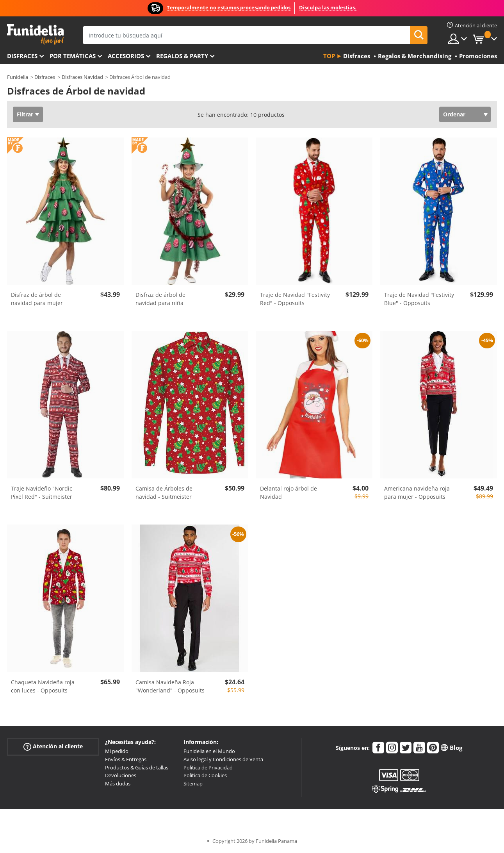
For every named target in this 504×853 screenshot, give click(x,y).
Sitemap (193, 783)
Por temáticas (73, 56)
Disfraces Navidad (82, 77)
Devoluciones (121, 775)
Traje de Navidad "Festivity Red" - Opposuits (295, 299)
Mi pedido (117, 751)
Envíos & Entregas (126, 759)
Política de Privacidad (208, 767)
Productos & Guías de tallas (137, 767)
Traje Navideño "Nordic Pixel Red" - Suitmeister (42, 493)
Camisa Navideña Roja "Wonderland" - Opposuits (170, 686)
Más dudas (118, 783)
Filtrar (25, 114)
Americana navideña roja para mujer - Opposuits (417, 493)
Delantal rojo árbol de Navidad (289, 493)
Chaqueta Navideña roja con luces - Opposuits (43, 686)
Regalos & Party (182, 56)
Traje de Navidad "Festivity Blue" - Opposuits (419, 299)
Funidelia (18, 77)
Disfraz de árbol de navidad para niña (160, 299)
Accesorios (126, 56)
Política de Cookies (205, 775)
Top (329, 56)
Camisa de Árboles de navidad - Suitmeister (164, 493)
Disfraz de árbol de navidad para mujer (37, 299)
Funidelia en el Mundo (209, 751)
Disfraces (22, 56)
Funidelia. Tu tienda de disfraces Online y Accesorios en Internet (35, 35)
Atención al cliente (53, 747)
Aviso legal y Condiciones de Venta (223, 759)
